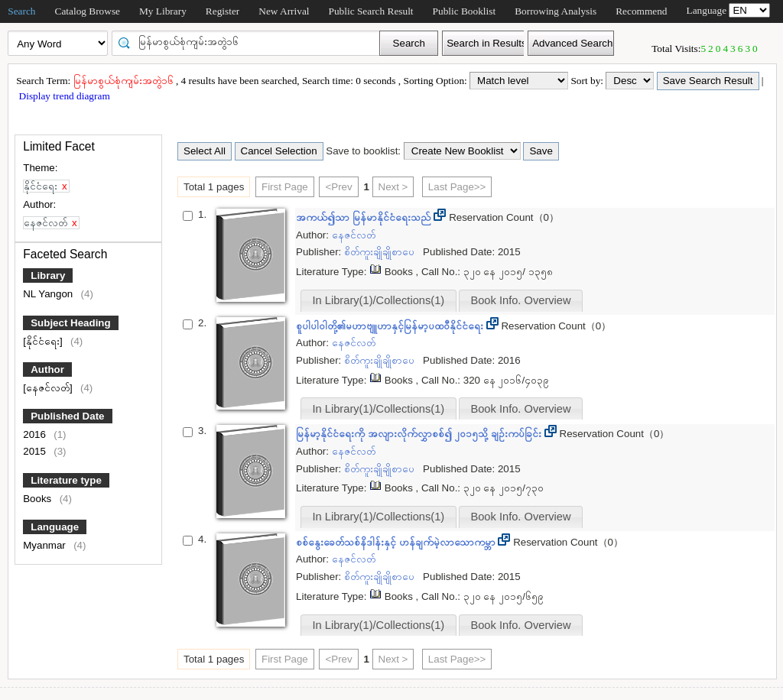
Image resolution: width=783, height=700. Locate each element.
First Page (285, 187)
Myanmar (45, 545)
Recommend (641, 11)
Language (55, 527)
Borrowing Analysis (556, 11)
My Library (163, 11)
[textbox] (251, 42)
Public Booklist (465, 11)
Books (39, 499)
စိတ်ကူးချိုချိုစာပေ (381, 252)
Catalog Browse (88, 11)
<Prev (338, 187)
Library (48, 275)
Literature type (66, 480)
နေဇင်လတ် (354, 235)
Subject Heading (70, 323)
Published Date (67, 416)
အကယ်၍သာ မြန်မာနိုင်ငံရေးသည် (365, 217)
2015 (36, 451)
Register (223, 11)
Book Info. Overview (520, 300)
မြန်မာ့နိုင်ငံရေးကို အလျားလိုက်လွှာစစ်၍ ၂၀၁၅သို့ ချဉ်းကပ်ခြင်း (420, 434)
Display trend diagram (63, 96)
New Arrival (284, 11)
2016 (36, 434)
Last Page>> (457, 187)
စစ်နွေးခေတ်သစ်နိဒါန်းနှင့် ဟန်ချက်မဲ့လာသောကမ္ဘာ (397, 542)
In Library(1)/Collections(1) (379, 300)
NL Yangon (49, 294)
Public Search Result (371, 11)
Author (47, 369)
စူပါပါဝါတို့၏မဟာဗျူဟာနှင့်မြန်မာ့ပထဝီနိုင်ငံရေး (391, 326)
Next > (393, 187)
